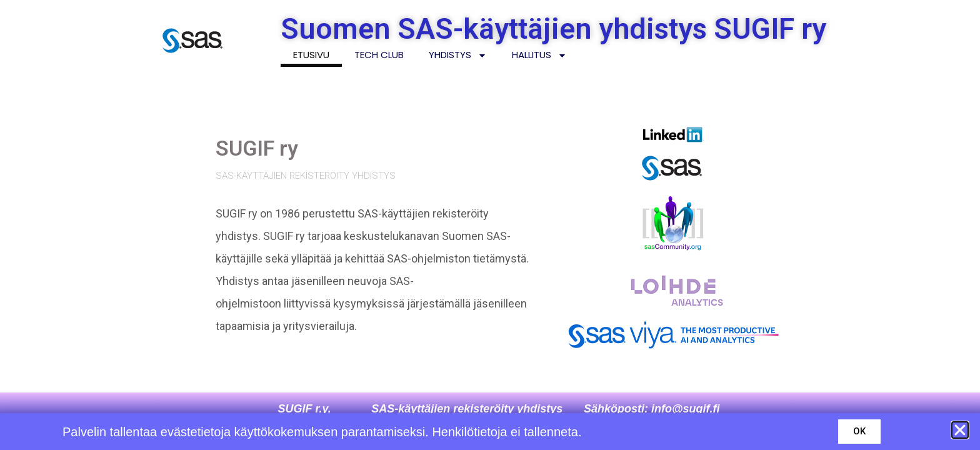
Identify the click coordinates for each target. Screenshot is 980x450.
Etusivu (311, 55)
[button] (960, 430)
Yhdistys (458, 55)
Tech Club (379, 55)
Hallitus (539, 55)
